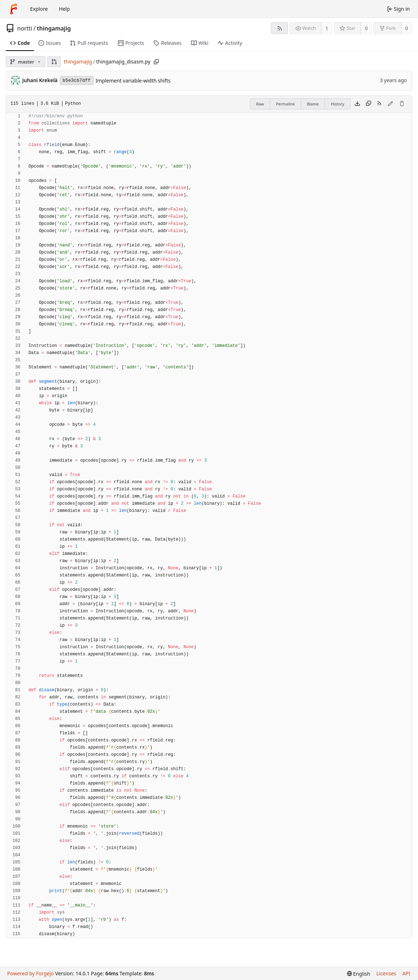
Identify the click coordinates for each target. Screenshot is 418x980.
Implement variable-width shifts (133, 81)
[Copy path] (156, 62)
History (338, 104)
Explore (39, 9)
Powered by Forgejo (30, 973)
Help (64, 9)
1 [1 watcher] (327, 28)
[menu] (359, 974)
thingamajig (54, 28)
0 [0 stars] (366, 28)
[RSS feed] (279, 28)
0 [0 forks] (407, 28)
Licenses (386, 973)
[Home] (14, 9)
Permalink (285, 104)
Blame (313, 104)
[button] (54, 62)
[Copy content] (369, 104)
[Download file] (357, 104)
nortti (25, 28)
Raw (260, 104)
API (406, 973)
